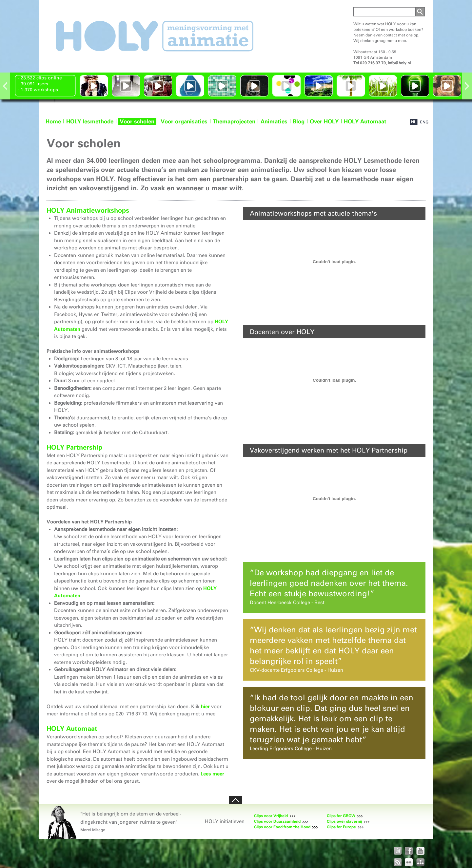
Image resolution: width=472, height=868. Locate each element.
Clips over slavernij (344, 821)
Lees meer (212, 774)
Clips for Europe (341, 827)
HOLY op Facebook (409, 851)
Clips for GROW (341, 816)
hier (205, 707)
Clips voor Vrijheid (271, 816)
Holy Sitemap (420, 862)
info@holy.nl (399, 63)
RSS (397, 862)
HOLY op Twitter (397, 851)
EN (424, 122)
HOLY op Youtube (420, 851)
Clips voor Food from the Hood (282, 827)
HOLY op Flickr (409, 862)
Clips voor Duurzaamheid (277, 821)
